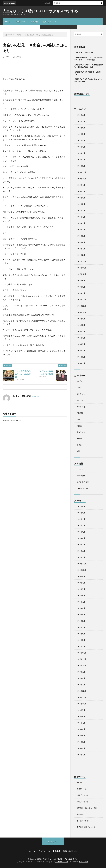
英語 (78, 451)
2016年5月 (81, 344)
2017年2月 (81, 287)
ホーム (8, 22)
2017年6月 (81, 280)
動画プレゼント (83, 795)
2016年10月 (81, 312)
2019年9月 (81, 198)
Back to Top (53, 842)
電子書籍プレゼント (84, 821)
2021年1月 (81, 166)
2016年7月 (81, 331)
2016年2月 (81, 357)
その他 (79, 381)
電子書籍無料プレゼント (86, 827)
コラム (79, 388)
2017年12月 (81, 261)
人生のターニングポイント (56, 3)
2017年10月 (81, 274)
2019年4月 (81, 223)
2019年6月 (81, 217)
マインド (80, 400)
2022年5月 (81, 140)
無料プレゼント (49, 22)
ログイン (80, 469)
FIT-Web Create (62, 862)
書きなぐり (81, 432)
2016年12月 (81, 300)
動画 (78, 419)
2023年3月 (81, 134)
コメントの (83, 482)
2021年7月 (81, 159)
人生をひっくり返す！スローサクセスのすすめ (40, 11)
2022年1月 (81, 153)
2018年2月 (81, 255)
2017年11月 (81, 268)
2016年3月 (81, 350)
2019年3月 (81, 229)
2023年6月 (81, 115)
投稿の (81, 476)
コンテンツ (81, 394)
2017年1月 (81, 293)
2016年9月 (81, 319)
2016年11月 (81, 306)
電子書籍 (34, 22)
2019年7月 (81, 210)
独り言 (79, 445)
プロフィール (21, 22)
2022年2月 (81, 147)
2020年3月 (81, 191)
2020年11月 (81, 172)
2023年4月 (81, 128)
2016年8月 (81, 325)
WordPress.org (82, 488)
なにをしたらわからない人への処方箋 (23, 374)
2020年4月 (81, 185)
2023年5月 (81, 121)
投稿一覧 (36, 396)
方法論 (79, 426)
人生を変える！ (83, 407)
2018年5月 (81, 236)
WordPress (84, 862)
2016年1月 (81, 363)
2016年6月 (81, 338)
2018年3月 (81, 249)
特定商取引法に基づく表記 (87, 808)
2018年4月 (81, 242)
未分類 (79, 438)
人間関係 (18, 57)
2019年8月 (81, 204)
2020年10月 (81, 179)
